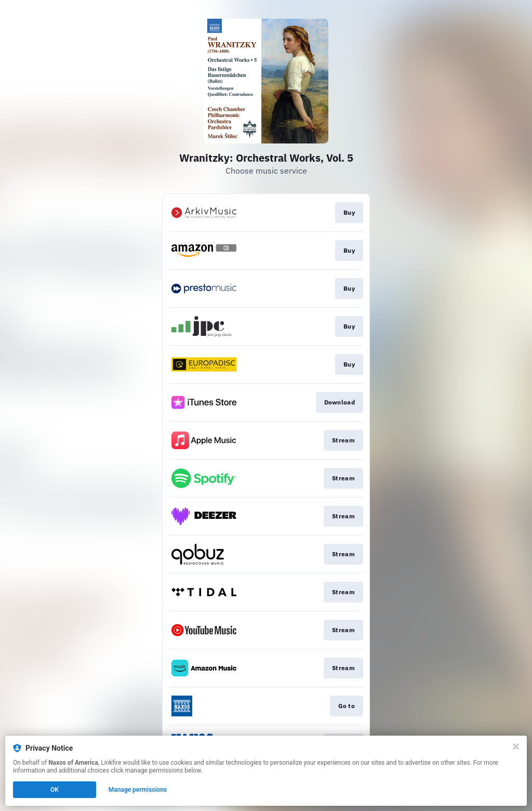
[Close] (516, 747)
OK (55, 790)
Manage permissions (138, 790)
